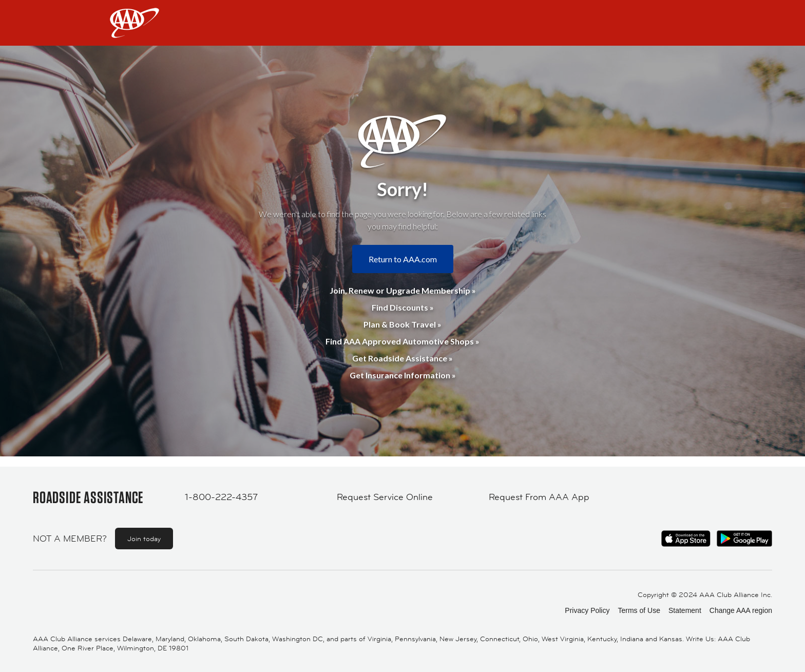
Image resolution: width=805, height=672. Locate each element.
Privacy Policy (587, 610)
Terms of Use (639, 610)
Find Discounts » (403, 307)
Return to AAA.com (403, 259)
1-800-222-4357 (221, 497)
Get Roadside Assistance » (402, 358)
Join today (144, 539)
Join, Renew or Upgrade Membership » (403, 290)
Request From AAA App (539, 497)
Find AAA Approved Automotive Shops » (402, 341)
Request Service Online (385, 497)
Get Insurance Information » (403, 375)
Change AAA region (741, 610)
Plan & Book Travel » (402, 324)
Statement (685, 610)
